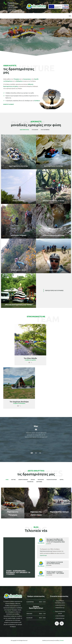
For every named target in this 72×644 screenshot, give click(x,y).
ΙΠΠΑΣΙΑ (33, 480)
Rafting (13, 480)
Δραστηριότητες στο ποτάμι (19, 166)
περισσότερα (43, 555)
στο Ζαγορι (35, 130)
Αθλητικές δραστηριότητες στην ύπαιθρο (19, 305)
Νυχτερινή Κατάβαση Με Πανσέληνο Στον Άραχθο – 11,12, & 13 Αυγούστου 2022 (56, 541)
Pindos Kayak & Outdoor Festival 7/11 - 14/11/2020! (55, 573)
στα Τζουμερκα (45, 130)
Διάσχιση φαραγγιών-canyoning (53, 235)
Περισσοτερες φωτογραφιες (54, 290)
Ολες (7, 480)
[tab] (53, 541)
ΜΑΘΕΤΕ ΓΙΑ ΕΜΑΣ (9, 104)
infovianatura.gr (17, 11)
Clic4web (62, 641)
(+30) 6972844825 (13, 7)
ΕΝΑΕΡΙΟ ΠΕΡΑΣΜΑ (23, 480)
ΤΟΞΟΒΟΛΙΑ (30, 482)
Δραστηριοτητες (24, 130)
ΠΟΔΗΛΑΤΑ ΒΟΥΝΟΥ (52, 480)
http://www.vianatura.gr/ (46, 551)
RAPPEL (62, 480)
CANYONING (39, 482)
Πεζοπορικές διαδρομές (19, 235)
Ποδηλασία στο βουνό (54, 270)
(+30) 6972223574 (13, 4)
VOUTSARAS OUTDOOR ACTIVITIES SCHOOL (55, 563)
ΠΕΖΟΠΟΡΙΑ (41, 480)
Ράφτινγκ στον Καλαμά (59, 512)
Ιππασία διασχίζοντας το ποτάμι (54, 201)
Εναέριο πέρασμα (19, 201)
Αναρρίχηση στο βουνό (19, 270)
